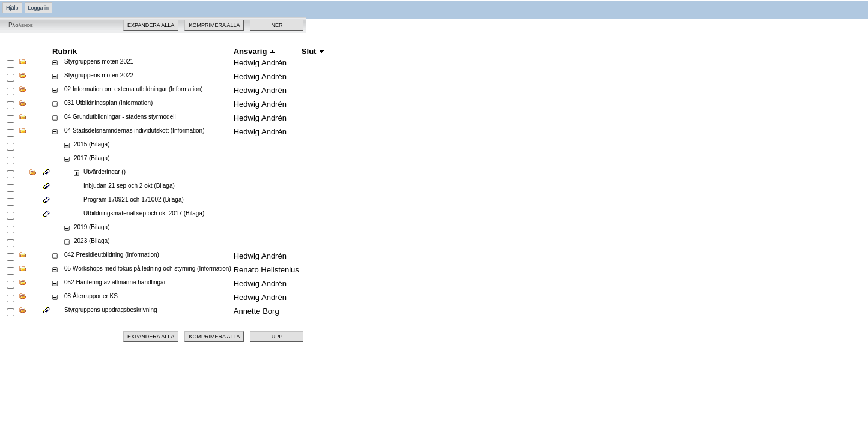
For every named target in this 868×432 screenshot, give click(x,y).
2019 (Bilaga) (92, 227)
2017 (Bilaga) (92, 158)
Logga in (39, 8)
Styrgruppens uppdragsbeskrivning (111, 310)
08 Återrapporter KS (91, 296)
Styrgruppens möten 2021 (99, 61)
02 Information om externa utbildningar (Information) (134, 89)
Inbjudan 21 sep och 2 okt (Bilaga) (129, 186)
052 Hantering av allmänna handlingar (115, 282)
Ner (277, 25)
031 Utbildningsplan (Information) (108, 103)
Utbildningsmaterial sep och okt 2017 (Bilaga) (144, 213)
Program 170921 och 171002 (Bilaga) (134, 199)
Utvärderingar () (105, 172)
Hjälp (12, 8)
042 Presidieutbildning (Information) (112, 255)
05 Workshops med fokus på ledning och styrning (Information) (148, 268)
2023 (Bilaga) (92, 241)
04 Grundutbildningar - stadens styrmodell (120, 117)
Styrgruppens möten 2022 (99, 75)
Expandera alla (151, 25)
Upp (277, 337)
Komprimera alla (214, 25)
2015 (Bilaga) (92, 144)
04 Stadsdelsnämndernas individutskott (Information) (134, 130)
